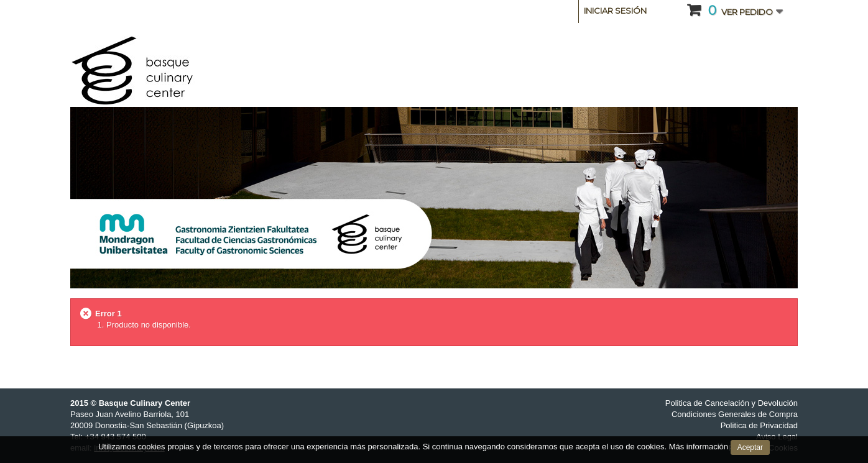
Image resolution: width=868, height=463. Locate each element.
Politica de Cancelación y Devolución (732, 403)
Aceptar (750, 447)
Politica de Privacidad (759, 425)
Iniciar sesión (615, 11)
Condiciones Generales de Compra (735, 414)
